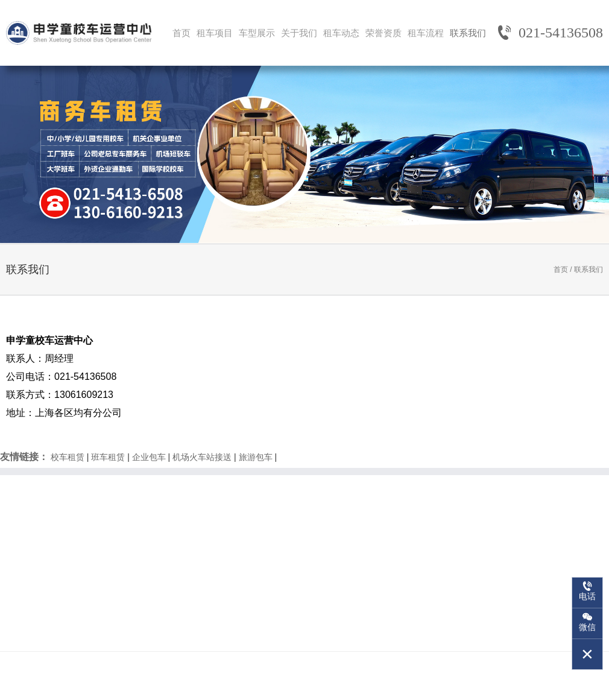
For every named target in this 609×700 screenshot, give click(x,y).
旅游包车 (256, 457)
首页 (181, 33)
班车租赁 (108, 457)
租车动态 (341, 33)
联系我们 (468, 33)
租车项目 (215, 33)
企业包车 (149, 457)
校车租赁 (68, 457)
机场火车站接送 (202, 457)
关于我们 (299, 33)
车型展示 (257, 33)
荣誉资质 (383, 33)
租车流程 (426, 33)
